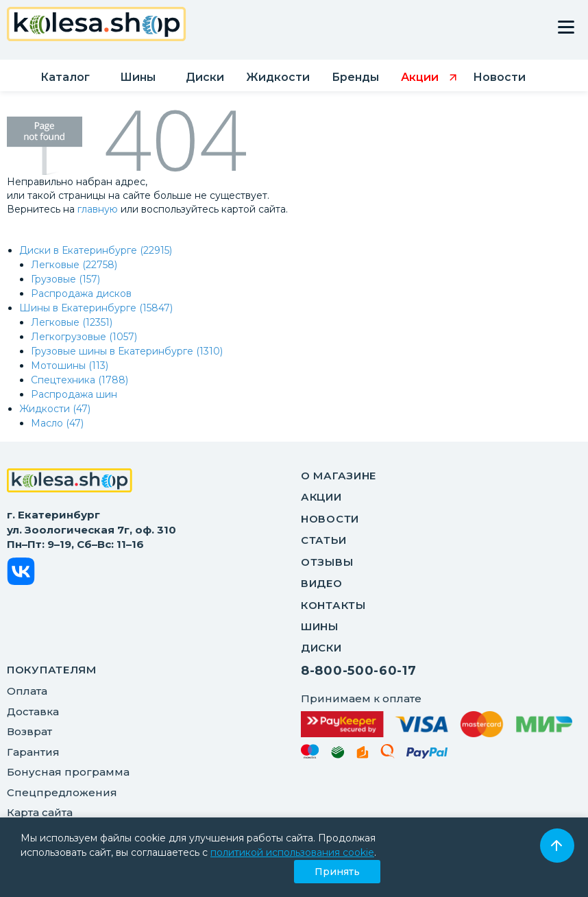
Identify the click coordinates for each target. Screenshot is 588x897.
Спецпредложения (62, 792)
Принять (337, 872)
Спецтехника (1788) (79, 380)
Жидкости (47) (55, 409)
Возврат (29, 731)
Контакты (333, 605)
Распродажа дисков (81, 294)
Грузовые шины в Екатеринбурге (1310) (127, 351)
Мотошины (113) (70, 366)
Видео (322, 583)
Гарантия (33, 752)
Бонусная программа (68, 772)
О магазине (339, 476)
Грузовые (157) (65, 279)
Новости (330, 519)
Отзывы (327, 562)
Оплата (27, 691)
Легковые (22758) (74, 265)
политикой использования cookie (292, 852)
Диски (321, 648)
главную (98, 209)
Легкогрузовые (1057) (84, 337)
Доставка (33, 711)
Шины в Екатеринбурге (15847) (96, 308)
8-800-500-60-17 (359, 671)
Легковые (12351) (72, 322)
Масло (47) (57, 423)
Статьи (323, 540)
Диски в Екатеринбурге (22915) (96, 250)
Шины (320, 626)
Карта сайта (40, 812)
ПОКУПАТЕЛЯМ (52, 670)
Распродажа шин (74, 394)
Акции (321, 497)
